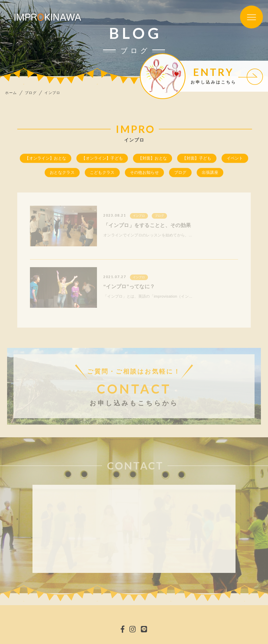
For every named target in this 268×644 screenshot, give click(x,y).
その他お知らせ (144, 173)
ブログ (180, 173)
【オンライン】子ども (102, 159)
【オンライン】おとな (46, 159)
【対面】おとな (153, 159)
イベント (235, 159)
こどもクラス (102, 173)
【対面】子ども (197, 159)
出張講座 (210, 173)
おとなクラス (62, 173)
